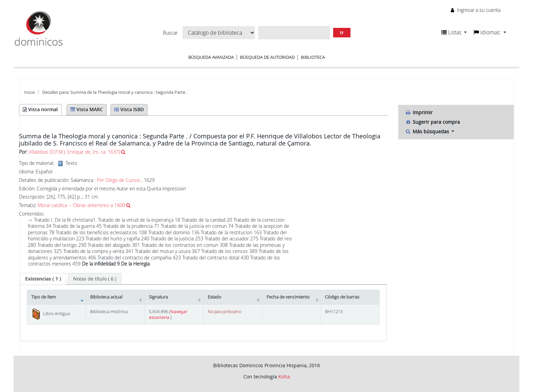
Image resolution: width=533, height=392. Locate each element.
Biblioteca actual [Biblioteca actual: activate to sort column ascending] (106, 297)
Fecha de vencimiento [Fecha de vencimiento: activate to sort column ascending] (288, 297)
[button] (454, 32)
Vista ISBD (129, 109)
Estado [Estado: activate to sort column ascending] (214, 297)
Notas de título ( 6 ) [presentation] (95, 279)
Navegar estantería (168, 314)
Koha (284, 377)
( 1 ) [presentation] (43, 279)
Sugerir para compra (433, 122)
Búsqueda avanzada (211, 57)
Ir (342, 32)
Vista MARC (87, 109)
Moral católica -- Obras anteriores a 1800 (81, 205)
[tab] (43, 279)
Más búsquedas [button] (428, 131)
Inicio (30, 92)
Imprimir (419, 112)
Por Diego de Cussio (118, 180)
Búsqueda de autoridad (267, 57)
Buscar (170, 33)
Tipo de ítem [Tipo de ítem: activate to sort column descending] (44, 297)
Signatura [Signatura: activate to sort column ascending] (158, 297)
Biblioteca (313, 57)
